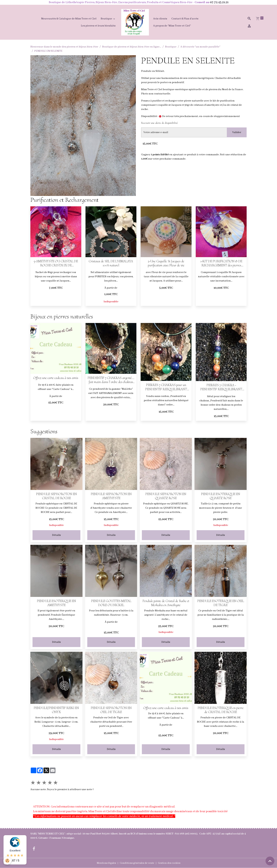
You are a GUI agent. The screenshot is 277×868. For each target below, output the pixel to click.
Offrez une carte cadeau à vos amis (56, 378)
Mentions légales (105, 863)
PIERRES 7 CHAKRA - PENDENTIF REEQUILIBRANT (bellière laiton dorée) (221, 387)
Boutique (107, 19)
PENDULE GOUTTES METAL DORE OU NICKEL (111, 603)
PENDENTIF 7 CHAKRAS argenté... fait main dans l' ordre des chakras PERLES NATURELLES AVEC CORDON (111, 380)
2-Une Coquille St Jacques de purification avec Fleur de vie (166, 263)
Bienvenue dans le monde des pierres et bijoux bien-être (64, 47)
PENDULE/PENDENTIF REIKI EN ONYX (56, 710)
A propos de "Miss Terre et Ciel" (172, 26)
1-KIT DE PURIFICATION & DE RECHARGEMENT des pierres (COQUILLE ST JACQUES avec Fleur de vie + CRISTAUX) (221, 263)
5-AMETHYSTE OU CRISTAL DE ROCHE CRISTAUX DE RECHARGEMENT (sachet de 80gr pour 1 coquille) (56, 263)
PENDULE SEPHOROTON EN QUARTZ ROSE (166, 496)
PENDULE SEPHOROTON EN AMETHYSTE (111, 496)
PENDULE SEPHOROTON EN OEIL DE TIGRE (111, 710)
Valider (237, 132)
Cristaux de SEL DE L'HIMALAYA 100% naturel (111, 263)
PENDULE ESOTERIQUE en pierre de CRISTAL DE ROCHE (221, 710)
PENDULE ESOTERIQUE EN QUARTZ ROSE (221, 496)
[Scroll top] (270, 861)
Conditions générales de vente (137, 863)
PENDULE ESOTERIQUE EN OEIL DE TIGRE (221, 603)
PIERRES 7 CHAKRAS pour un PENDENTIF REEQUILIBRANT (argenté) (166, 387)
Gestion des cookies (171, 863)
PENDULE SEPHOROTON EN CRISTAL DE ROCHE (56, 496)
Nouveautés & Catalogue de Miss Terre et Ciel (69, 19)
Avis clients (160, 19)
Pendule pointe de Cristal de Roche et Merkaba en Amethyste (166, 603)
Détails (56, 535)
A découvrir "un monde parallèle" (200, 47)
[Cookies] (8, 861)
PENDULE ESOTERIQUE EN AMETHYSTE (56, 603)
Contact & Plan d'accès (185, 19)
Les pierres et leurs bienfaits (98, 26)
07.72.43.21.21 (219, 2)
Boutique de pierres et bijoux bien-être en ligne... (132, 47)
